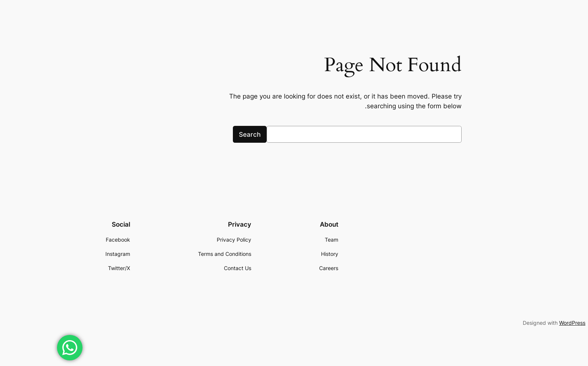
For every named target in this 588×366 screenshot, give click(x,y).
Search (198, 134)
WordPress (521, 323)
